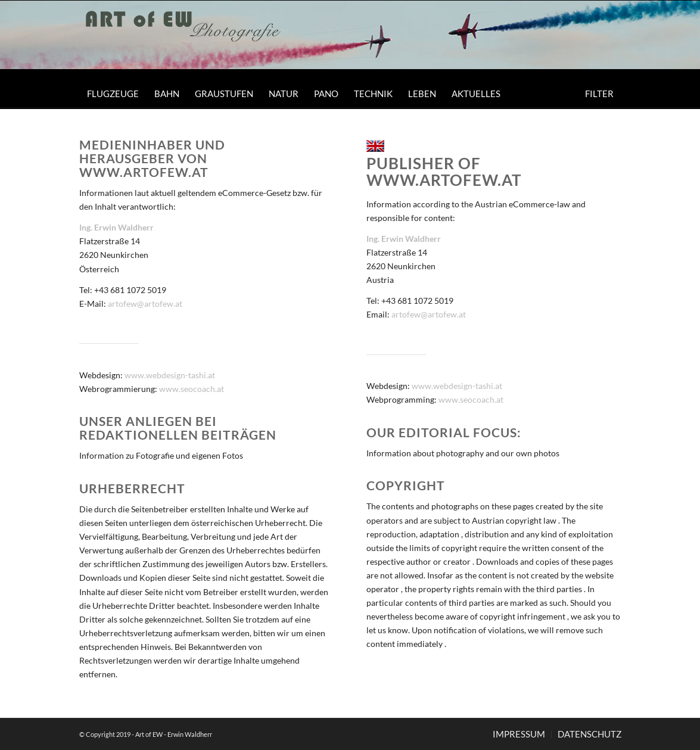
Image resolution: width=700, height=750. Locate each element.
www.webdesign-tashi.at (170, 375)
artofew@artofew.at (145, 304)
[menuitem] (113, 94)
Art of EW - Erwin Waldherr (174, 734)
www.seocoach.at (192, 389)
